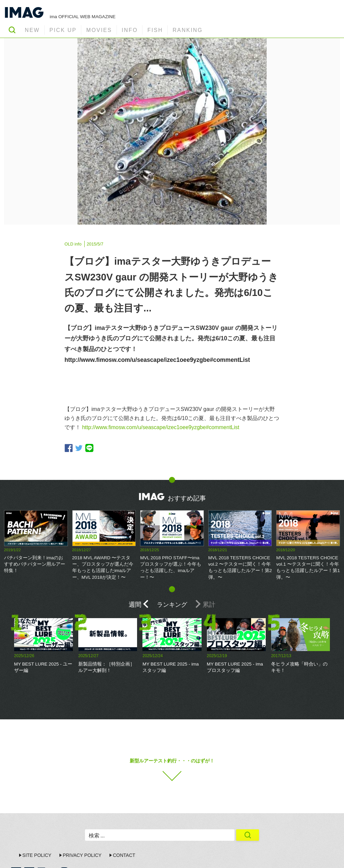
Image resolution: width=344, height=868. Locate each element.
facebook (69, 448)
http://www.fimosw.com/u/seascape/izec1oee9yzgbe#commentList (157, 360)
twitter (79, 448)
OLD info (73, 244)
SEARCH (12, 30)
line (89, 448)
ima (319, 856)
